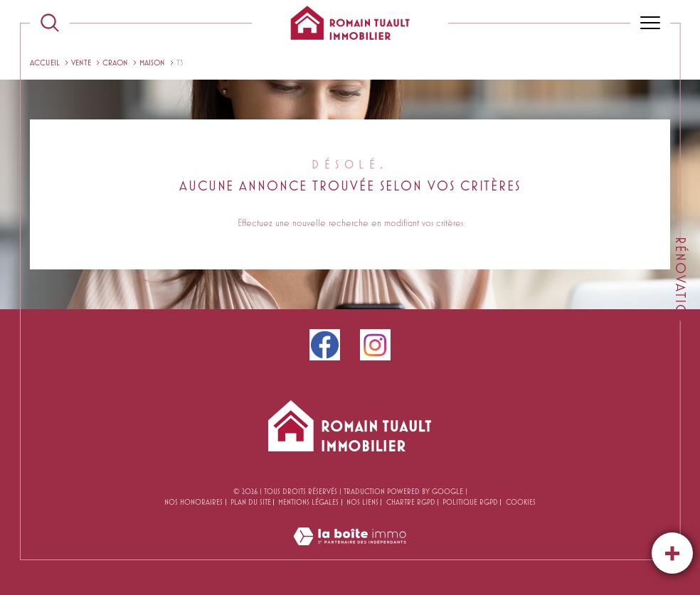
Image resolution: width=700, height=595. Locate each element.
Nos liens (362, 502)
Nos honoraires (193, 502)
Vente (81, 62)
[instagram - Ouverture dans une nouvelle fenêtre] (375, 345)
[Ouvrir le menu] (650, 23)
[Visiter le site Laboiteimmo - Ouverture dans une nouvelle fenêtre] (350, 552)
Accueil (45, 62)
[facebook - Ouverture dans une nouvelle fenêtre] (325, 345)
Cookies (521, 502)
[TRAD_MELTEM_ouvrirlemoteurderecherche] (50, 23)
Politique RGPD (470, 502)
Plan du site (251, 502)
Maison (152, 62)
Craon (115, 62)
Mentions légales (308, 502)
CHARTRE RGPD (411, 502)
